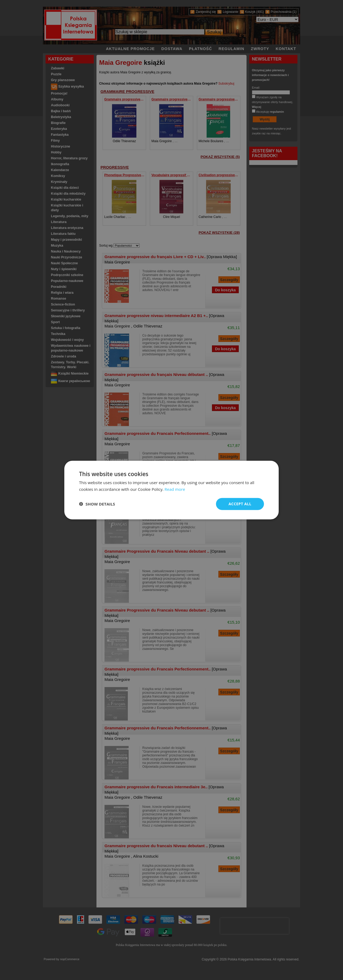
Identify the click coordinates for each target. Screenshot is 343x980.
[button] (97, 504)
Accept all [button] (240, 504)
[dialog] (171, 490)
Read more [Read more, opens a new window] (175, 489)
